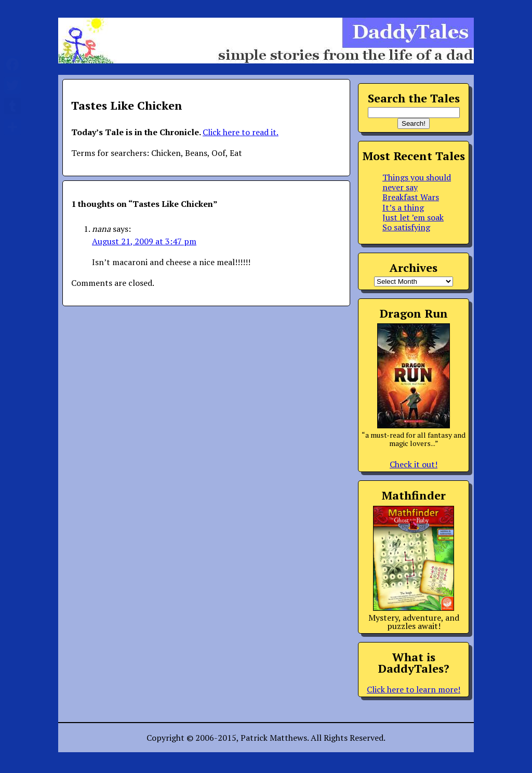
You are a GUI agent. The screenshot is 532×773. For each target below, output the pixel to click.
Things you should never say (417, 182)
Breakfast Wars (411, 197)
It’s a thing (403, 207)
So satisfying (406, 227)
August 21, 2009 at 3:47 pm (144, 241)
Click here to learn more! (414, 689)
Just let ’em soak (413, 217)
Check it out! (414, 464)
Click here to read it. (241, 132)
